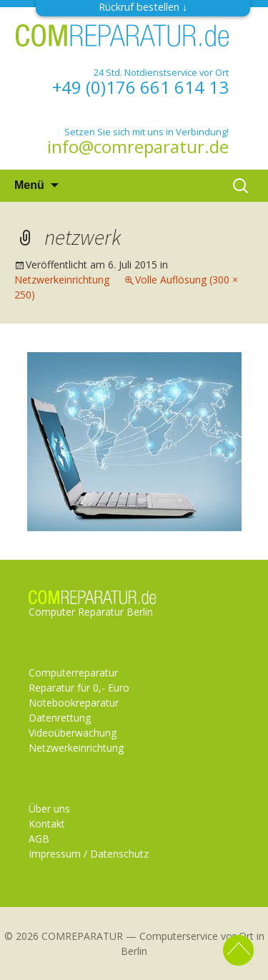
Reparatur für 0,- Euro (79, 688)
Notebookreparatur (74, 703)
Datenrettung (60, 718)
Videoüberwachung (73, 733)
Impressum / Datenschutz (89, 854)
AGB (39, 839)
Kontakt (47, 824)
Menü (29, 185)
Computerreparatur (73, 673)
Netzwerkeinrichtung (62, 280)
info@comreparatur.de (138, 147)
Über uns (49, 809)
